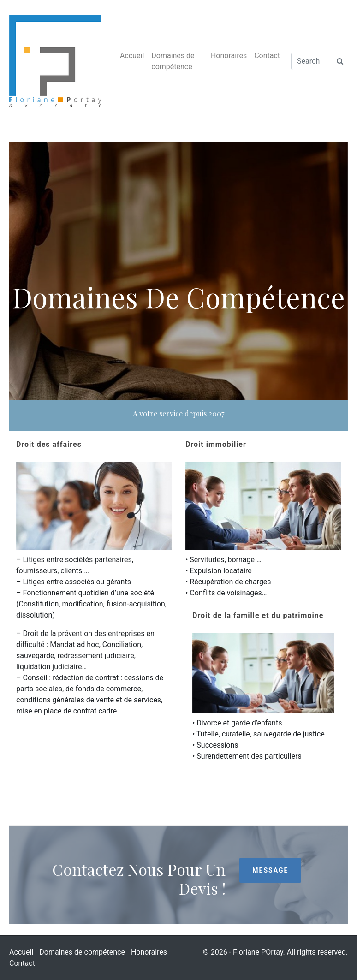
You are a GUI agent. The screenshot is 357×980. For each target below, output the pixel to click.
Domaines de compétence (173, 61)
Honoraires (229, 56)
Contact (267, 56)
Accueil (132, 56)
